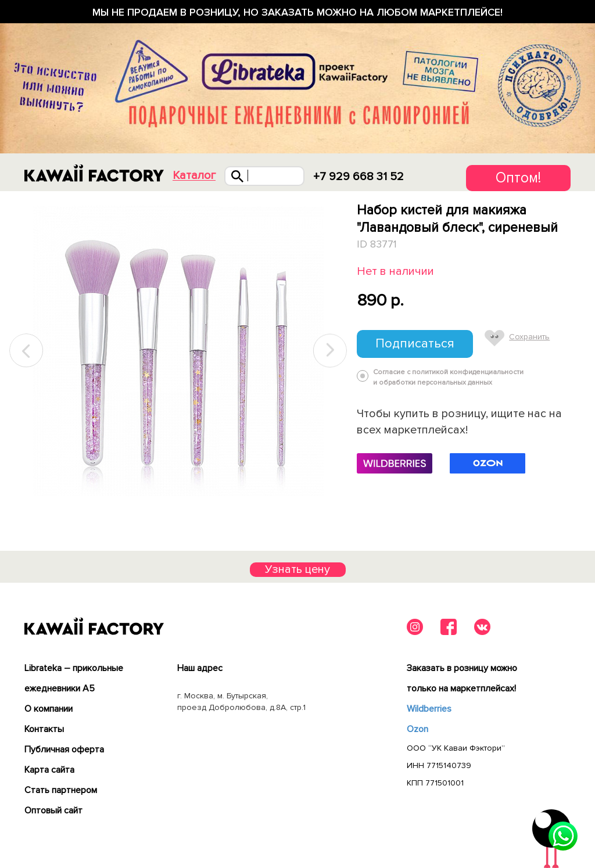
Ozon (417, 729)
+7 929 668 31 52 (359, 177)
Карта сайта (49, 770)
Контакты (44, 729)
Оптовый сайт (53, 810)
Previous (27, 351)
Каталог (194, 176)
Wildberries (429, 709)
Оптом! (518, 178)
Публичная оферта (64, 749)
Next (330, 351)
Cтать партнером (61, 790)
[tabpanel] (178, 351)
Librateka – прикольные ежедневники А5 (74, 678)
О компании (49, 709)
